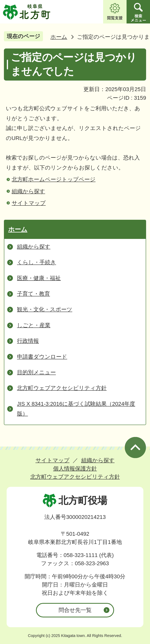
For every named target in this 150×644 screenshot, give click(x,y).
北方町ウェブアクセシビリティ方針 (75, 477)
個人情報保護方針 (75, 469)
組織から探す (28, 191)
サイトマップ (29, 203)
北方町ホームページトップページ (54, 179)
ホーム (59, 37)
